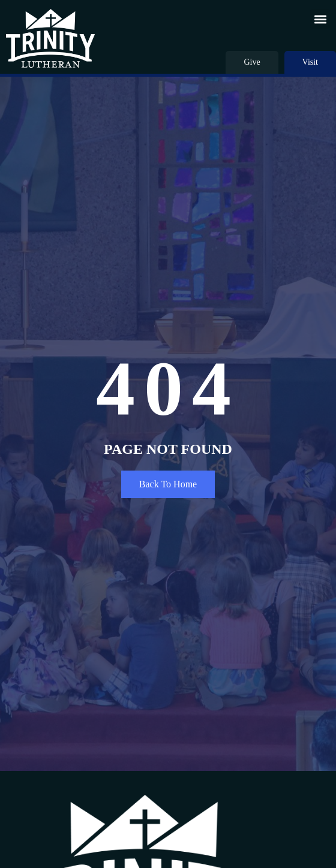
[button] (320, 19)
